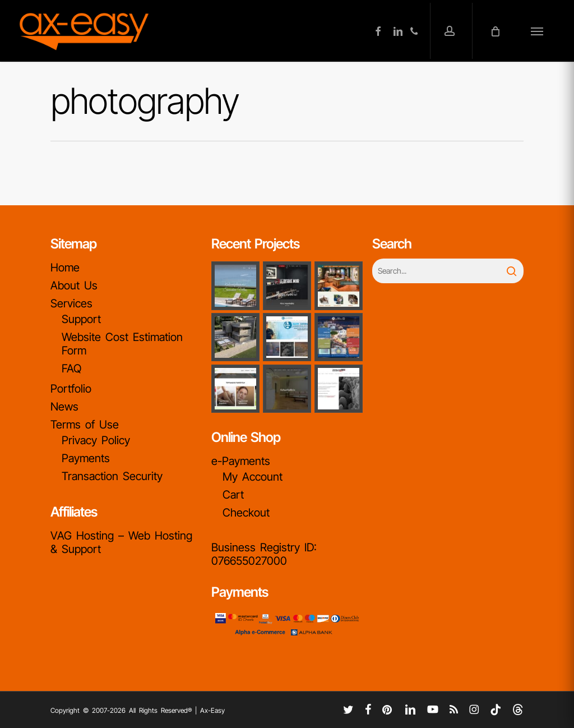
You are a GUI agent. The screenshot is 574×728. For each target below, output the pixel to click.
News (64, 407)
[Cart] (498, 31)
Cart (233, 495)
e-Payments (241, 461)
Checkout (246, 513)
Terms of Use (85, 425)
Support (81, 319)
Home (65, 268)
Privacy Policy (96, 440)
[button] (537, 31)
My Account (253, 477)
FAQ (71, 368)
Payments (86, 458)
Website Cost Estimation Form (122, 344)
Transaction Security (112, 476)
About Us (74, 285)
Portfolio (71, 389)
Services (71, 303)
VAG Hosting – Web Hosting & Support (121, 542)
